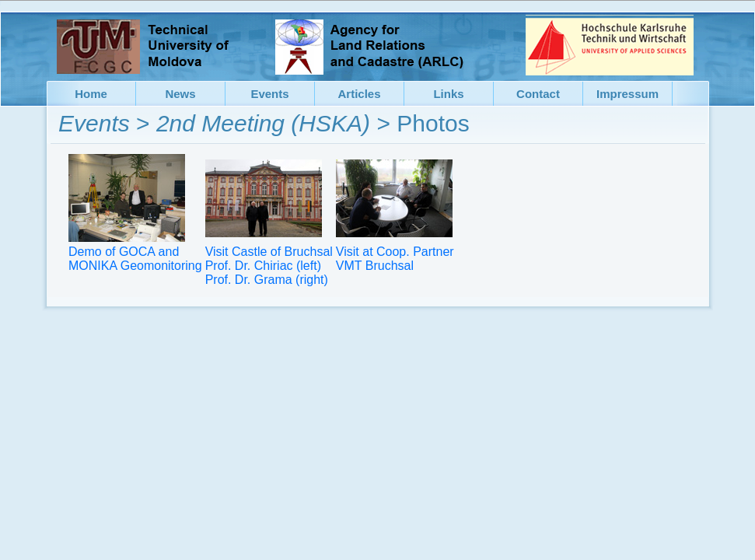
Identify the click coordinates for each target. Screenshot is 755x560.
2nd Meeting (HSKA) (263, 123)
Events (94, 123)
